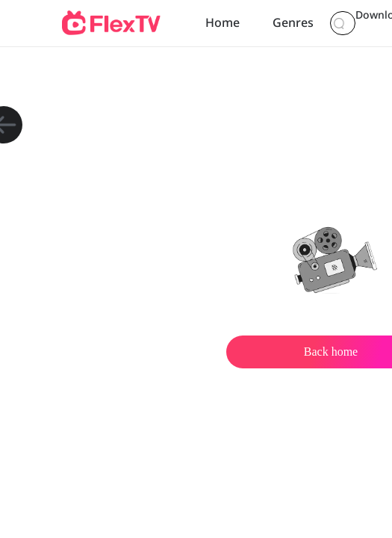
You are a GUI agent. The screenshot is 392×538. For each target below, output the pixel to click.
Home (220, 23)
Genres (284, 23)
